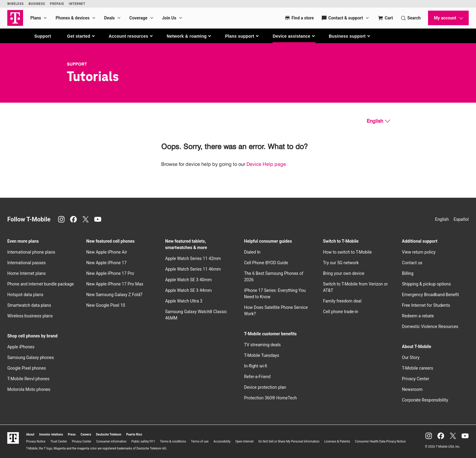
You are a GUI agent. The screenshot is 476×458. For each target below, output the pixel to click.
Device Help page (266, 164)
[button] (81, 36)
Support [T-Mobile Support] (77, 64)
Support (43, 36)
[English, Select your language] (378, 121)
